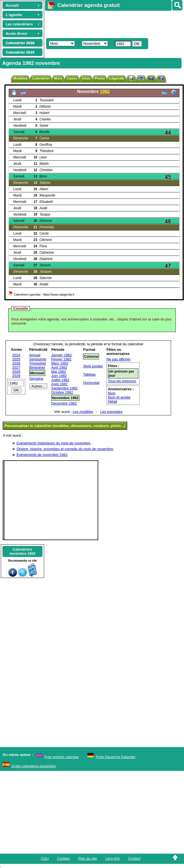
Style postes (93, 366)
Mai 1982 (59, 372)
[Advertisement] (106, 24)
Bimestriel (37, 367)
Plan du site (88, 858)
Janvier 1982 (62, 355)
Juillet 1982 (60, 380)
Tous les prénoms (122, 381)
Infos (86, 78)
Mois (58, 78)
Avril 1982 (59, 367)
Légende (117, 78)
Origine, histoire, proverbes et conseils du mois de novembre (65, 449)
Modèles (20, 78)
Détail (112, 401)
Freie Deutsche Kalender (116, 757)
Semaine (36, 379)
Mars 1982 (60, 363)
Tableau (89, 374)
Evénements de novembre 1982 (42, 455)
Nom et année (119, 397)
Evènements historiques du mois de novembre (53, 443)
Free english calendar (62, 757)
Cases (72, 78)
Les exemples (111, 412)
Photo (100, 78)
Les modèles (83, 412)
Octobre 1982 (62, 392)
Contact (134, 858)
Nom (112, 393)
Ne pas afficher (118, 359)
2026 (16, 363)
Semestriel (38, 359)
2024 (16, 355)
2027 (16, 367)
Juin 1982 (59, 376)
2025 (16, 359)
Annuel (35, 355)
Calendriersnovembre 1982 (22, 551)
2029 (16, 376)
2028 (16, 372)
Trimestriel (38, 363)
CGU (45, 858)
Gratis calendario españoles (34, 766)
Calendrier (41, 78)
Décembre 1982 (64, 403)
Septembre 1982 (65, 388)
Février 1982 (61, 359)
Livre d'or (112, 858)
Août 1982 (59, 384)
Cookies (64, 858)
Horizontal (91, 383)
